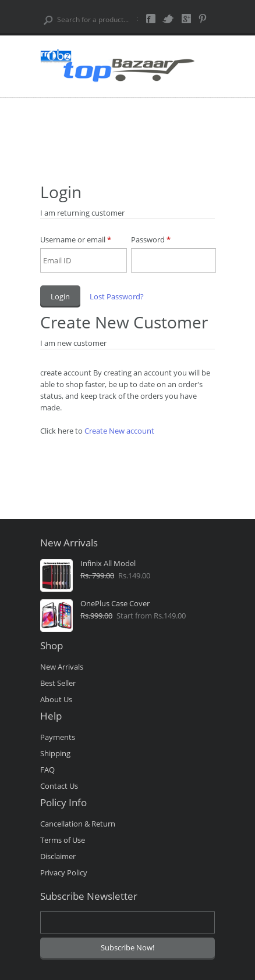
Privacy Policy (64, 872)
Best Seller (58, 683)
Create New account (119, 431)
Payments (58, 737)
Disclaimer (58, 856)
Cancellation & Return (78, 824)
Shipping (55, 753)
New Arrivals (62, 667)
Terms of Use (63, 840)
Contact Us (59, 786)
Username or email (76, 239)
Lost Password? (117, 296)
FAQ (47, 770)
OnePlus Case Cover (115, 604)
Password (151, 239)
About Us (56, 699)
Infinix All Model (108, 564)
